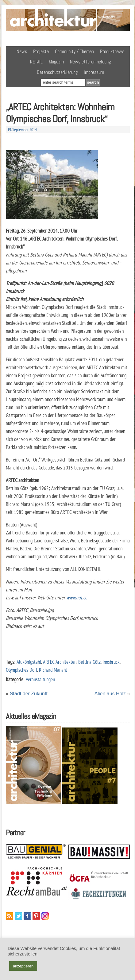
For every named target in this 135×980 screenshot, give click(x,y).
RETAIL (36, 62)
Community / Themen (74, 51)
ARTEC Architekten (60, 662)
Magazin (56, 62)
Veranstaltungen (40, 679)
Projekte (41, 51)
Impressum (94, 72)
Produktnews (112, 51)
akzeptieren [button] (23, 966)
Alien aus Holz (110, 694)
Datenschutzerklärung (57, 72)
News (22, 51)
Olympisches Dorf (21, 670)
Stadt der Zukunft (29, 694)
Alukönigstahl (29, 662)
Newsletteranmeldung (90, 62)
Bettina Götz (89, 662)
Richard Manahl (53, 670)
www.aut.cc (77, 597)
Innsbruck (111, 662)
